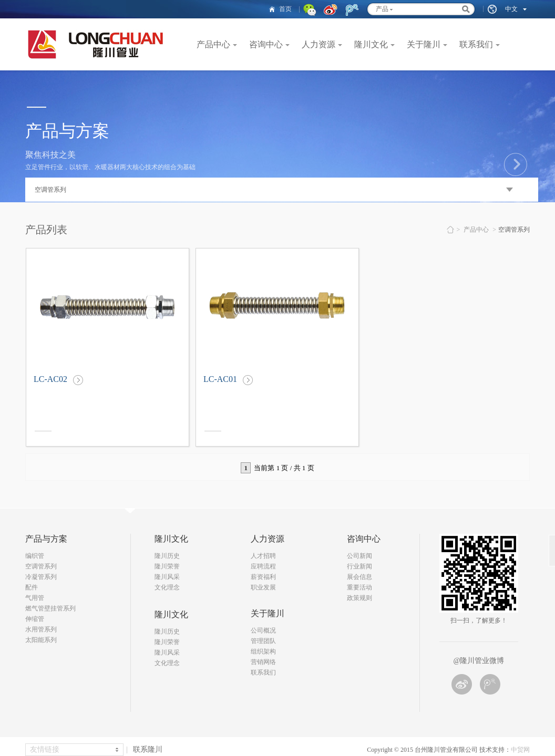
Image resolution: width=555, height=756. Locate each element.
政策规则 (359, 598)
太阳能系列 (41, 640)
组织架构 (263, 651)
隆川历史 (167, 556)
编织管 (35, 556)
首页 (285, 9)
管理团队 (263, 641)
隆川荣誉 (167, 566)
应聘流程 (263, 566)
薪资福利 (263, 577)
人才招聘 (263, 556)
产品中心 (213, 44)
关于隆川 (424, 44)
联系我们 (476, 44)
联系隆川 (148, 749)
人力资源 (318, 44)
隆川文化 (371, 44)
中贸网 (520, 750)
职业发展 (263, 587)
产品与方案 (46, 539)
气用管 (35, 598)
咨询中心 (266, 44)
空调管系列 (41, 566)
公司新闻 (359, 556)
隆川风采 (167, 577)
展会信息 (359, 577)
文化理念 (167, 587)
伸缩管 (35, 619)
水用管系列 (41, 629)
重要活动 (359, 587)
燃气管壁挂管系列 (50, 608)
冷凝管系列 (41, 577)
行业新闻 (359, 566)
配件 (32, 587)
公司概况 (263, 630)
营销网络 (263, 662)
